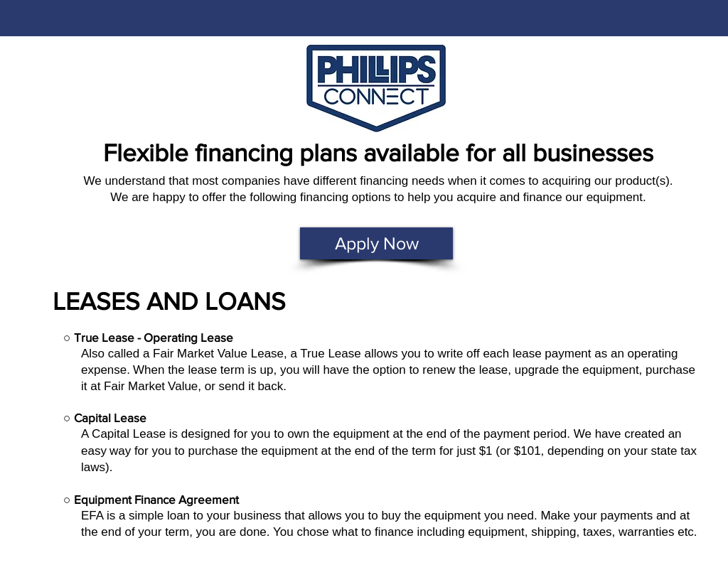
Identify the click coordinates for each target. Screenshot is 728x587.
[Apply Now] (376, 243)
